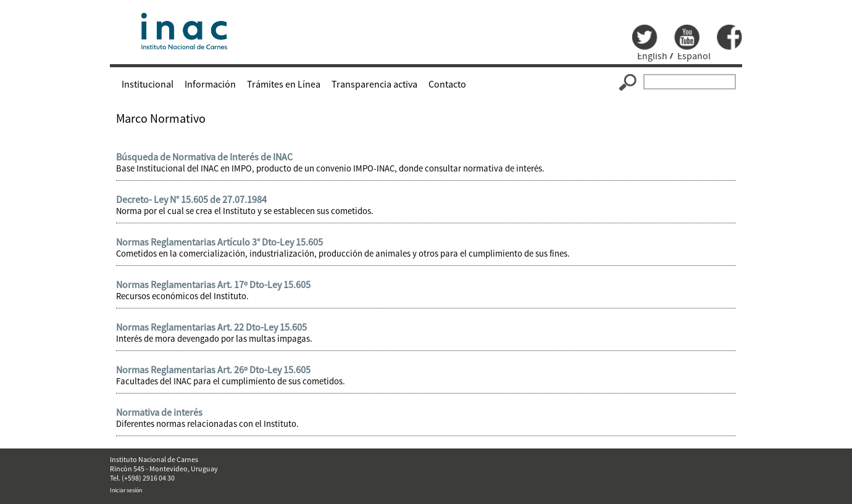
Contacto (447, 84)
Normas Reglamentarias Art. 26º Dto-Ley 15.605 (213, 370)
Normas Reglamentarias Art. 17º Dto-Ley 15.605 (213, 284)
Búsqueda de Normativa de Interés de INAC (204, 157)
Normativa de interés (159, 412)
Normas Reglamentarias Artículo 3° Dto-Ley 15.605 (219, 242)
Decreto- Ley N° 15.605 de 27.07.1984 (191, 199)
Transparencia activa (374, 84)
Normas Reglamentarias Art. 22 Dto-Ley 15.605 (211, 327)
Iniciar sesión (126, 490)
